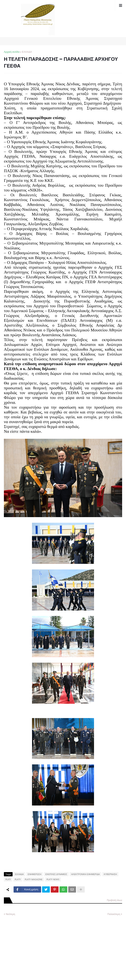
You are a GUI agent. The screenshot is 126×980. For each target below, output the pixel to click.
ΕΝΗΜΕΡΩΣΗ (35, 874)
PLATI (8, 879)
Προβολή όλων (114, 900)
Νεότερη (10, 914)
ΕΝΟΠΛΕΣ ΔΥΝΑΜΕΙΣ (56, 874)
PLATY (18, 879)
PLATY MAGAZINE (34, 879)
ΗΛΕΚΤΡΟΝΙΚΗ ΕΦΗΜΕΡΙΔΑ (85, 874)
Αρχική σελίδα (12, 52)
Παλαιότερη (114, 914)
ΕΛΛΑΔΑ (27, 52)
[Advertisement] (33, 945)
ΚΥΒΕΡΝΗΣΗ (110, 874)
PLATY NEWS (53, 879)
